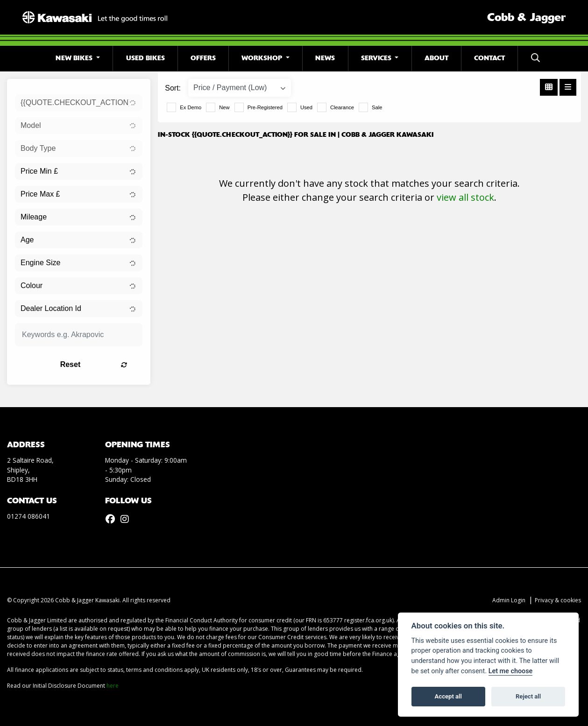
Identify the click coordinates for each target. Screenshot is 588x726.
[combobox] (79, 103)
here (113, 686)
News (325, 58)
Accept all (448, 696)
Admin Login (509, 600)
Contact (489, 58)
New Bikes (75, 58)
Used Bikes (145, 58)
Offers (203, 58)
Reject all (528, 696)
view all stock (465, 197)
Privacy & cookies (558, 600)
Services (377, 58)
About (436, 58)
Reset (99, 364)
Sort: (173, 88)
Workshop (263, 58)
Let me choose (511, 671)
